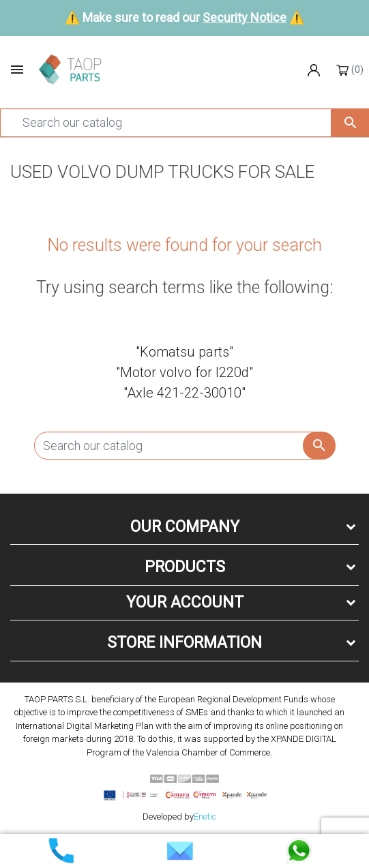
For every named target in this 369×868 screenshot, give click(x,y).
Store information (184, 643)
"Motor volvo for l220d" (184, 372)
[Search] (166, 123)
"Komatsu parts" (184, 352)
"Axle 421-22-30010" (184, 393)
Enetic (205, 817)
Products (185, 567)
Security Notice (245, 17)
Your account (185, 602)
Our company (185, 527)
